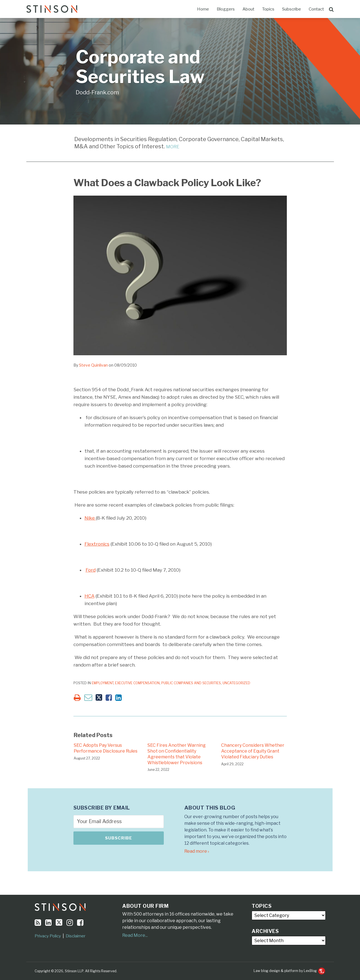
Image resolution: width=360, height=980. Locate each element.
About (248, 9)
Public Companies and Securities (191, 683)
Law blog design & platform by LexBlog (289, 971)
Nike (90, 518)
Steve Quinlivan (93, 365)
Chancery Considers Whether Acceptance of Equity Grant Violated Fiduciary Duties (253, 751)
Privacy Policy (48, 936)
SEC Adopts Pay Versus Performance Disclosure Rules (106, 748)
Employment (103, 683)
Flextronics (97, 544)
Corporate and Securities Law (140, 67)
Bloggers (226, 9)
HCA (90, 596)
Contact (316, 9)
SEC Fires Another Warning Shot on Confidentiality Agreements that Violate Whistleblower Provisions (177, 754)
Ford (91, 570)
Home (203, 9)
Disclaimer (76, 936)
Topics (268, 9)
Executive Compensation (137, 683)
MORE (173, 147)
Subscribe (292, 9)
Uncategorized (236, 683)
